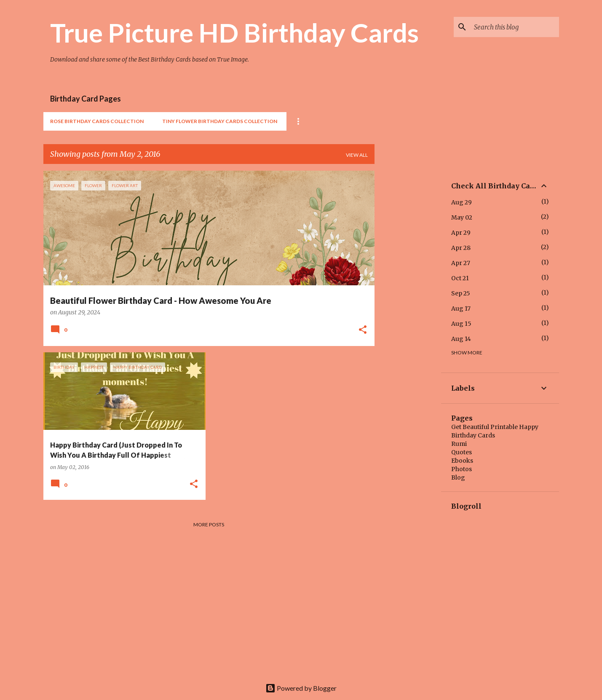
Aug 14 (461, 339)
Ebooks (462, 461)
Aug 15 (461, 324)
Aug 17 (461, 308)
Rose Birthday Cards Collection (97, 121)
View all (357, 155)
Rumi (459, 444)
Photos (462, 469)
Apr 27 (461, 263)
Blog (458, 477)
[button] (363, 330)
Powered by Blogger (301, 688)
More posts (209, 524)
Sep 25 (461, 293)
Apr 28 (461, 248)
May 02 (462, 217)
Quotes (462, 452)
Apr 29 (461, 233)
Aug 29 (462, 202)
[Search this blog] (515, 27)
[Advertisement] (408, 297)
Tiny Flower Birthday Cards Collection (220, 121)
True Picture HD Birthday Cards (234, 32)
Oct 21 (460, 278)
